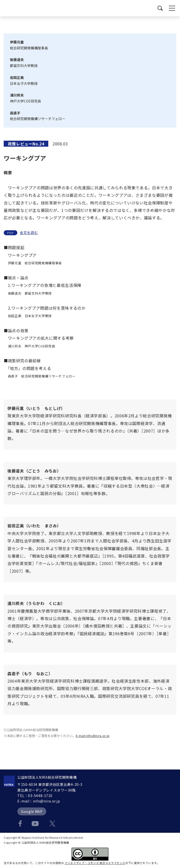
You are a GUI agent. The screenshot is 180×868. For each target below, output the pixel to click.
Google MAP (32, 811)
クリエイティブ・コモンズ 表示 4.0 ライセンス (95, 863)
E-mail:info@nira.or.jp (93, 736)
